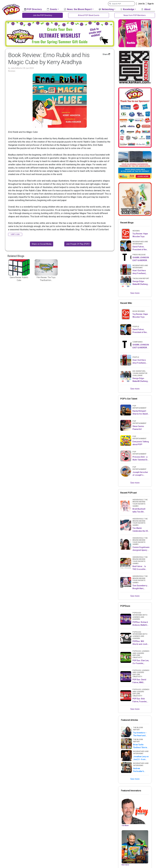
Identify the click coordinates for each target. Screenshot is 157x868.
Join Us (141, 4)
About (146, 9)
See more (135, 293)
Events (52, 9)
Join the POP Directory (42, 15)
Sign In (151, 4)
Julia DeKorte (16, 68)
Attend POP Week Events (89, 15)
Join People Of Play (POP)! (78, 244)
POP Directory (33, 9)
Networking (106, 9)
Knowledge (127, 9)
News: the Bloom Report (78, 9)
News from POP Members (135, 15)
